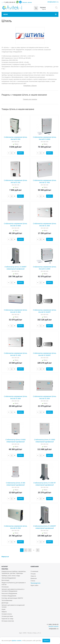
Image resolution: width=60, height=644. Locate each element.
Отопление (5, 587)
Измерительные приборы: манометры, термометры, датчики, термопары (14, 572)
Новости (33, 576)
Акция (3, 609)
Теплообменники (7, 600)
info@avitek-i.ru (53, 2)
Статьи (33, 581)
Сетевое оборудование (9, 596)
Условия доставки (7, 616)
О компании (34, 571)
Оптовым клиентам (8, 621)
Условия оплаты (7, 614)
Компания (35, 567)
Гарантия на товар (7, 619)
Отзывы (33, 574)
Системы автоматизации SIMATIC (12, 598)
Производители (36, 583)
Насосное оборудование (9, 593)
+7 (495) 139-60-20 (9, 2)
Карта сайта (34, 585)
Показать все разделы (30, 99)
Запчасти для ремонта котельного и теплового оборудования (13, 590)
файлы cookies (17, 641)
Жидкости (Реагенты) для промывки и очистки (14, 584)
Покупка (5, 569)
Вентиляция (5, 580)
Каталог (5, 567)
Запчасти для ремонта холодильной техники (13, 606)
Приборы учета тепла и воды (11, 576)
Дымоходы (5, 603)
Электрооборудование (9, 578)
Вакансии (34, 578)
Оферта (4, 612)
